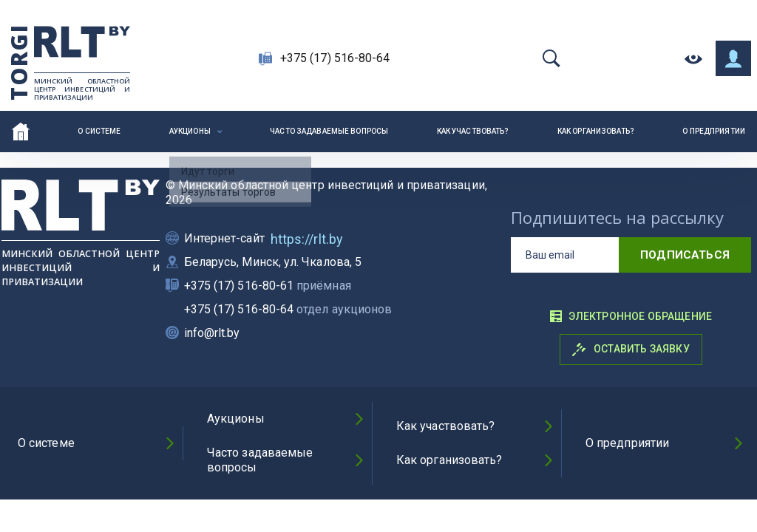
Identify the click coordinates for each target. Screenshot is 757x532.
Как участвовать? (473, 131)
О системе (99, 131)
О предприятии (714, 131)
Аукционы (190, 131)
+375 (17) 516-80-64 (335, 58)
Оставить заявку (631, 349)
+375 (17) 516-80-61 (268, 286)
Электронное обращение (631, 316)
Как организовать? (596, 131)
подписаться (685, 255)
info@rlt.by (212, 333)
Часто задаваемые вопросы (329, 131)
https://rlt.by (307, 239)
